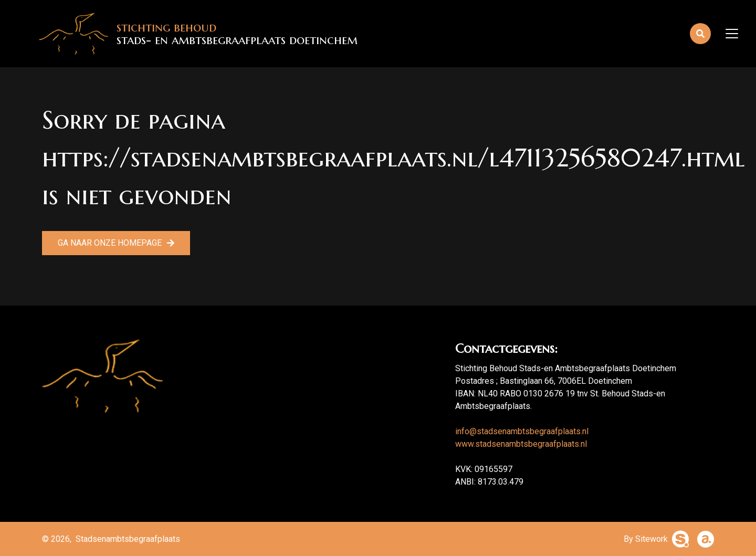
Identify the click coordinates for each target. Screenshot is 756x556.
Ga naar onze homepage (110, 243)
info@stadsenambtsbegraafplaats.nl (522, 431)
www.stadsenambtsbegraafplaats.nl (521, 444)
